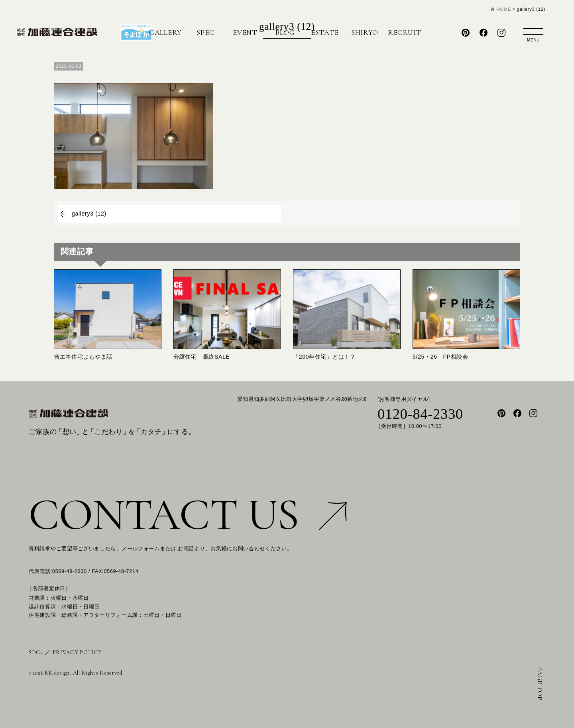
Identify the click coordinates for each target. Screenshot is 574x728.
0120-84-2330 (420, 414)
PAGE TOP (540, 684)
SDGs (36, 652)
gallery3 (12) (89, 214)
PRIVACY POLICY (77, 652)
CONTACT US (188, 515)
